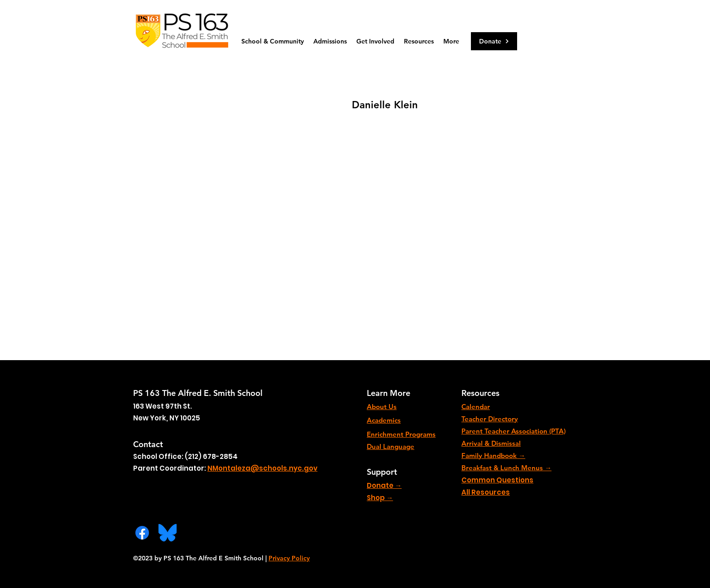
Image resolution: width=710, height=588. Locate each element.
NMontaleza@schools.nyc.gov (262, 468)
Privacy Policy (289, 558)
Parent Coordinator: (170, 468)
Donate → (384, 485)
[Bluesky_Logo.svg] (168, 533)
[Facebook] (142, 533)
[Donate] (494, 41)
